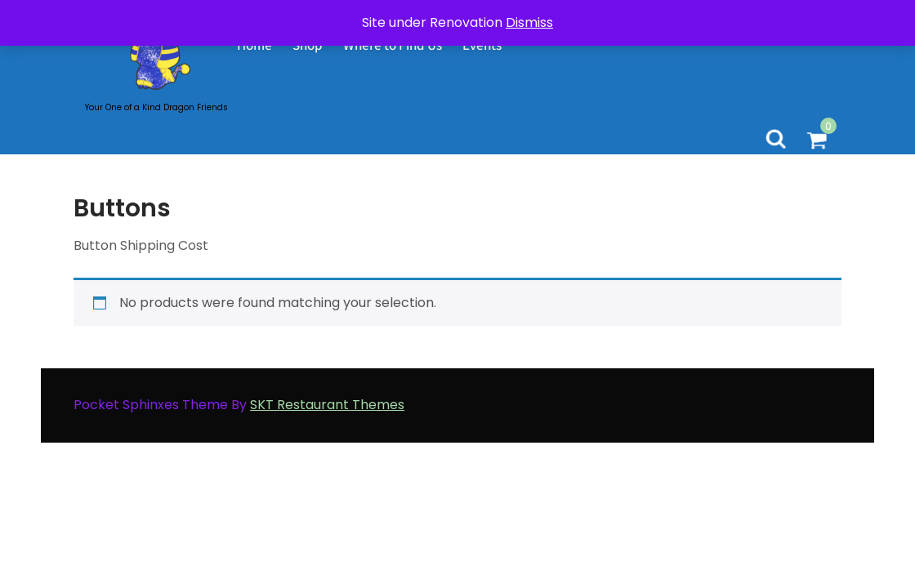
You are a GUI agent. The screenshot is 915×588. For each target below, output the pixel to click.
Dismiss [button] (529, 22)
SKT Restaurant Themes (327, 405)
